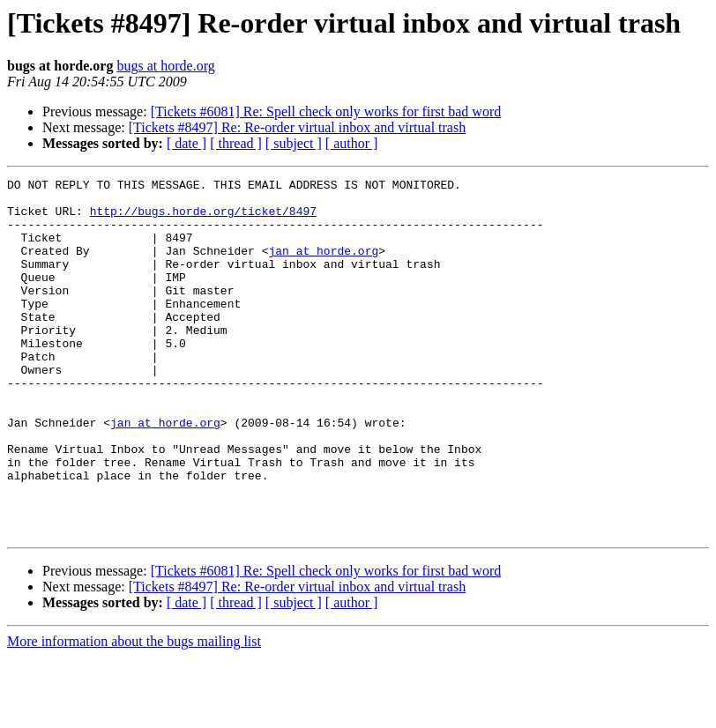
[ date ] (186, 143)
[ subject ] (294, 143)
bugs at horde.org (165, 66)
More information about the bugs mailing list (134, 713)
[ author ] (352, 143)
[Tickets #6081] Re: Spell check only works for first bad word (326, 111)
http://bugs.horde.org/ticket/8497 (203, 219)
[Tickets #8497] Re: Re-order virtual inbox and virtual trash (297, 127)
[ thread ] (236, 143)
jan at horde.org (323, 266)
